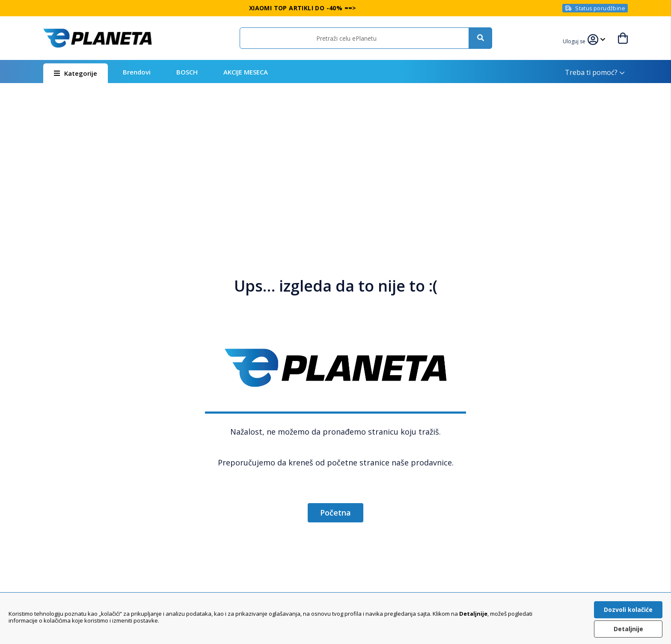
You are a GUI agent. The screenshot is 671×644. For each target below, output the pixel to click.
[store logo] (98, 38)
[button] (575, 40)
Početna (335, 513)
